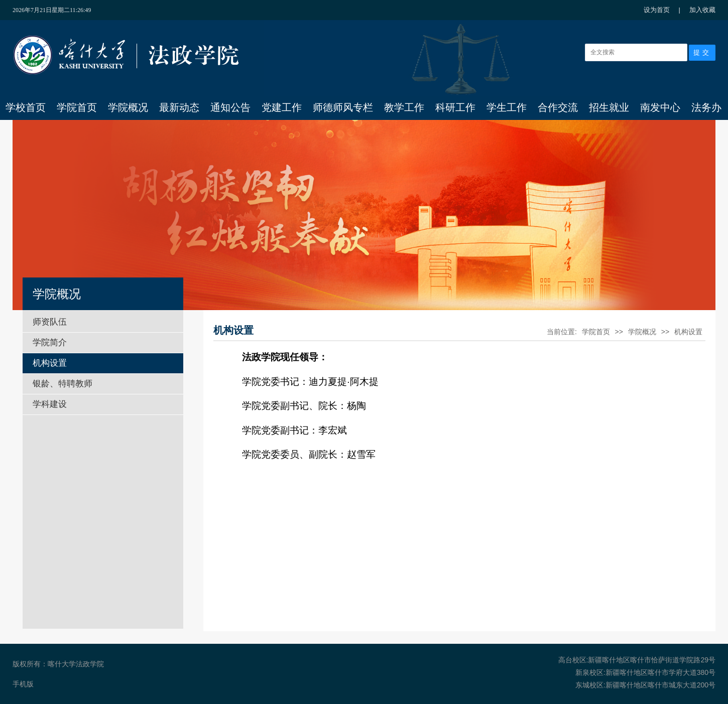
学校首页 (26, 107)
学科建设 (50, 404)
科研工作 (455, 107)
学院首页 (77, 107)
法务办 (706, 107)
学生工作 (507, 107)
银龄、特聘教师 (63, 384)
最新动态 (179, 107)
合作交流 (558, 107)
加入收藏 (702, 10)
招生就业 (609, 107)
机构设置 (50, 363)
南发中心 (660, 107)
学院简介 (50, 342)
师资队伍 (50, 322)
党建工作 (282, 107)
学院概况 (128, 107)
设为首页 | (667, 10)
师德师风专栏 (343, 107)
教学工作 (404, 107)
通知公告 (230, 107)
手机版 (23, 684)
